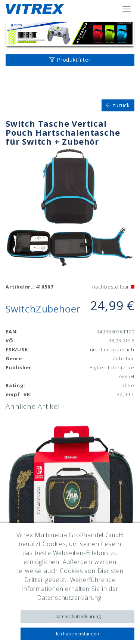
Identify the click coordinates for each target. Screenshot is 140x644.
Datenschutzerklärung (78, 617)
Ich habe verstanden (77, 634)
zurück (118, 105)
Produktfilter (70, 60)
